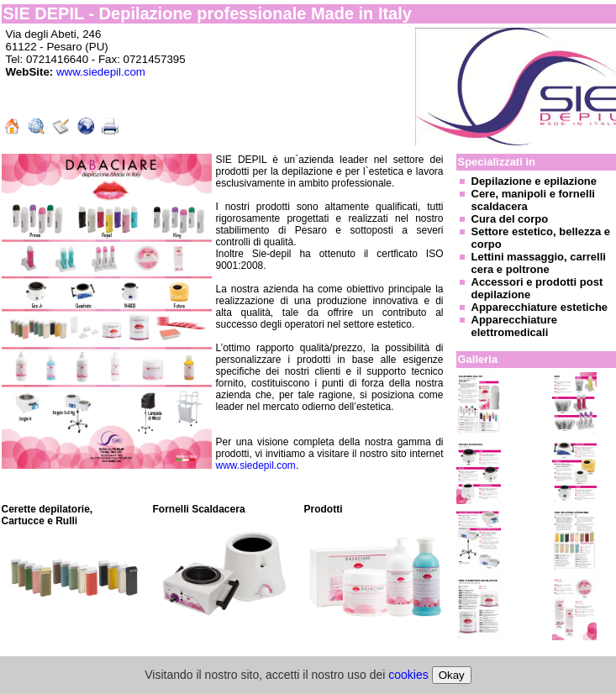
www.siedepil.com (101, 72)
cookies (408, 675)
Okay (452, 675)
